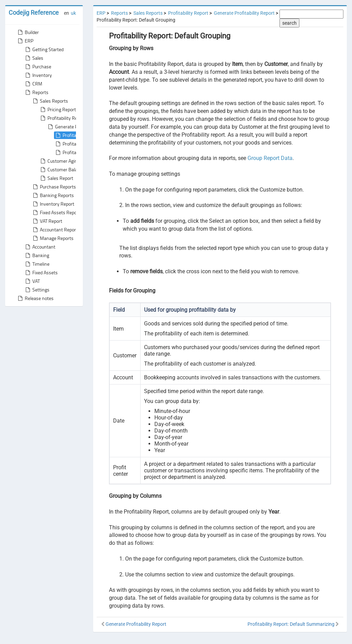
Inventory (38, 75)
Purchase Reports (54, 187)
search (289, 23)
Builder (28, 32)
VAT (32, 281)
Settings (37, 290)
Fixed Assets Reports (57, 212)
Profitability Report (62, 118)
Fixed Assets (41, 273)
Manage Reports (53, 238)
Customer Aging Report (67, 161)
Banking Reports (53, 195)
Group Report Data (270, 158)
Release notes (35, 298)
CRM (33, 84)
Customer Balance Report (69, 170)
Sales (34, 58)
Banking (37, 255)
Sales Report (56, 178)
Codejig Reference (34, 13)
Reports (36, 92)
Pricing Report (58, 110)
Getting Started (44, 49)
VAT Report (47, 221)
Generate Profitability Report (244, 13)
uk (73, 13)
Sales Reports (50, 101)
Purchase (38, 67)
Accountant (40, 247)
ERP (25, 41)
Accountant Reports (56, 230)
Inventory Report (53, 204)
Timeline (37, 264)
